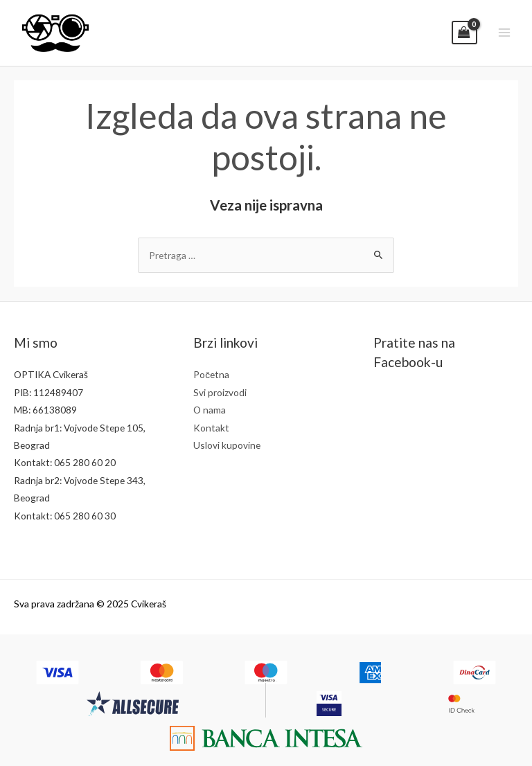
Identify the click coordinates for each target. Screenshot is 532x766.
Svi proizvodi (220, 392)
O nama (210, 410)
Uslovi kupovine (227, 445)
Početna (211, 374)
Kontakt (211, 428)
